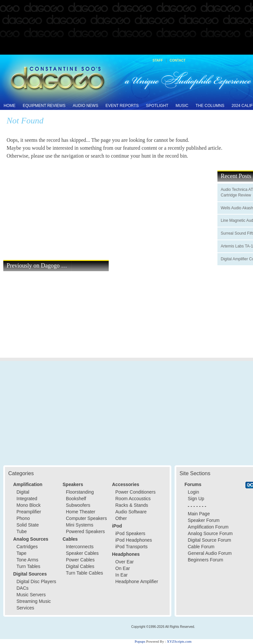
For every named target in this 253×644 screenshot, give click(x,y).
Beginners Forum (205, 560)
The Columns (210, 106)
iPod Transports (131, 547)
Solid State (28, 525)
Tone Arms (27, 560)
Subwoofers (78, 505)
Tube (22, 531)
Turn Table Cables (84, 573)
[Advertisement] (126, 28)
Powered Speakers (85, 531)
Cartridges (27, 547)
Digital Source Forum (210, 540)
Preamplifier (29, 512)
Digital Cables (80, 566)
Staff (158, 60)
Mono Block (28, 505)
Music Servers (31, 595)
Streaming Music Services (34, 605)
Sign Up (196, 499)
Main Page (199, 514)
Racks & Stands (132, 505)
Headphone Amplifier (137, 581)
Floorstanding (80, 492)
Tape (21, 553)
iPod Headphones (134, 540)
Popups (140, 641)
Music (182, 106)
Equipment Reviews (44, 106)
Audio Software (131, 512)
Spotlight (157, 106)
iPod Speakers (130, 533)
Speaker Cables (82, 553)
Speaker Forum (204, 520)
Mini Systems (80, 525)
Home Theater (81, 512)
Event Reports (122, 106)
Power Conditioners (135, 492)
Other (121, 518)
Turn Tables (28, 566)
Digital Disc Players (36, 581)
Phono (23, 518)
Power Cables (80, 560)
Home (10, 106)
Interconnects (80, 547)
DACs (23, 588)
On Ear (123, 568)
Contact (178, 60)
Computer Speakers (86, 518)
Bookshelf (76, 499)
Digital (23, 492)
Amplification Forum (208, 527)
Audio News (85, 106)
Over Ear (125, 562)
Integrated (27, 499)
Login (193, 492)
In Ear (121, 575)
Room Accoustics (133, 499)
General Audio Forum (210, 553)
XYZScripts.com (179, 641)
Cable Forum (201, 547)
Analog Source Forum (210, 533)
